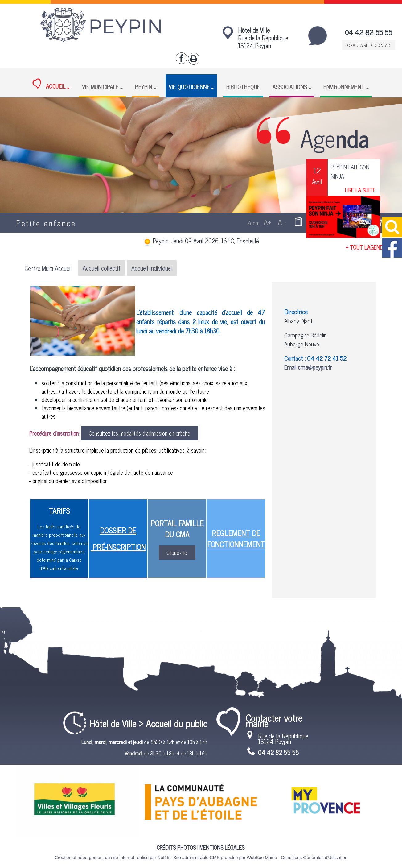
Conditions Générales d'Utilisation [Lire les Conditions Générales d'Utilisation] (314, 858)
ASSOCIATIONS (290, 87)
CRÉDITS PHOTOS (176, 847)
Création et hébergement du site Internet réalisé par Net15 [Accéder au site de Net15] (112, 858)
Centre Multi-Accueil (48, 268)
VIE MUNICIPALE (100, 87)
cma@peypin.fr (315, 367)
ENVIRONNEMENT (344, 87)
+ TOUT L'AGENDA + (368, 247)
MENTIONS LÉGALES (222, 847)
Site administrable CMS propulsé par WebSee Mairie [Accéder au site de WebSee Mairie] (225, 858)
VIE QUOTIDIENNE (189, 87)
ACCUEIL (49, 85)
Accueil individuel (152, 268)
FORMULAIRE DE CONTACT (369, 45)
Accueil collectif (102, 268)
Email (291, 367)
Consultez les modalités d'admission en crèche (139, 433)
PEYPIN (144, 87)
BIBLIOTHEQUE (243, 87)
